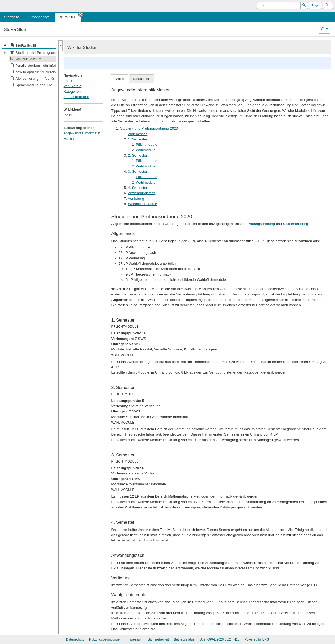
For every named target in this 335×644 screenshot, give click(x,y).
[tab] (119, 79)
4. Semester (138, 188)
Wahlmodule (146, 150)
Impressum (134, 639)
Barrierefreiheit (158, 639)
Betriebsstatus (184, 639)
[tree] (29, 65)
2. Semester (138, 155)
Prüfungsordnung (261, 224)
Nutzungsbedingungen (105, 639)
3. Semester (138, 172)
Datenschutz (75, 639)
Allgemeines (138, 134)
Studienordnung (296, 224)
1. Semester (138, 139)
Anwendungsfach (142, 193)
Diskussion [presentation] (141, 79)
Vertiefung (136, 199)
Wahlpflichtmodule (143, 204)
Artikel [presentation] (120, 79)
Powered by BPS (257, 639)
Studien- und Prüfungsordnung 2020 (149, 128)
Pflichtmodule (146, 145)
